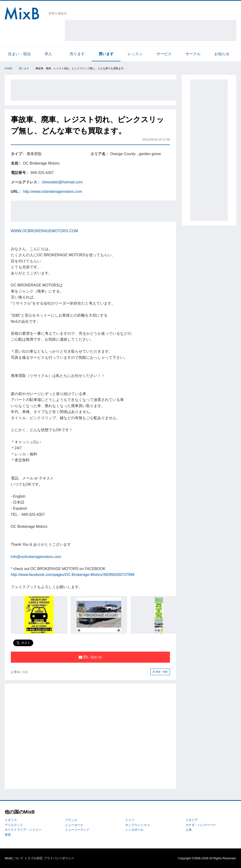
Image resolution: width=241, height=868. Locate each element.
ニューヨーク (74, 825)
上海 (189, 830)
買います (106, 54)
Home (9, 68)
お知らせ (222, 54)
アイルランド (14, 825)
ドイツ (130, 820)
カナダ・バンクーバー (201, 825)
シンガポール (134, 830)
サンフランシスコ (137, 825)
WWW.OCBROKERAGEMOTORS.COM (44, 231)
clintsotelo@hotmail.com (62, 182)
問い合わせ (90, 657)
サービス (164, 54)
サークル (193, 54)
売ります (77, 54)
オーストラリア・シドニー (23, 830)
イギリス (11, 820)
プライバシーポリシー (59, 858)
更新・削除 (160, 672)
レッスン (135, 54)
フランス (71, 820)
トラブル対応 (34, 858)
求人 (48, 54)
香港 (8, 835)
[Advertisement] (151, 30)
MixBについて (14, 858)
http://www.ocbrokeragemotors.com (53, 192)
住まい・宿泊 (19, 54)
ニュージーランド (77, 830)
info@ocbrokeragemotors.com (36, 557)
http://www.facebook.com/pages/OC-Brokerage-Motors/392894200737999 (73, 575)
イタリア (192, 820)
